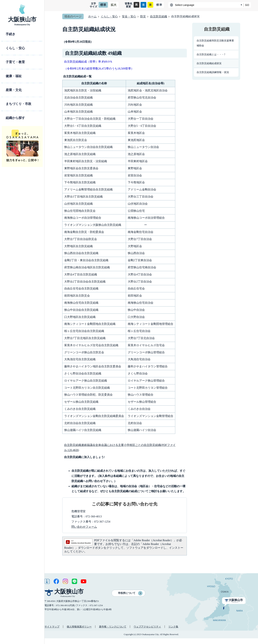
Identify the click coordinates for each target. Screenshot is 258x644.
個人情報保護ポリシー (79, 627)
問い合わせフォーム (84, 527)
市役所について (127, 593)
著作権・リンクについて (113, 627)
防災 (143, 16)
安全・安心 (129, 16)
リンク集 (173, 627)
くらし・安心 (109, 16)
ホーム (92, 16)
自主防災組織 (159, 16)
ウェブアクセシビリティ (147, 627)
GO (247, 5)
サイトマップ (52, 627)
